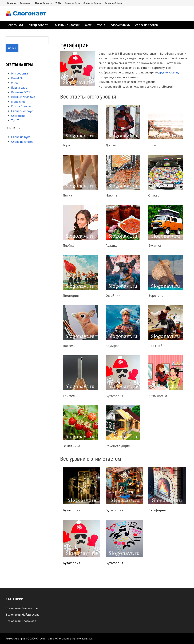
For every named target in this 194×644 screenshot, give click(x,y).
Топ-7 (101, 25)
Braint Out (18, 78)
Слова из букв (120, 25)
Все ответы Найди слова (23, 614)
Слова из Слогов (92, 3)
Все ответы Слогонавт (21, 621)
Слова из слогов (147, 25)
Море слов (18, 102)
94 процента (19, 73)
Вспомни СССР (21, 92)
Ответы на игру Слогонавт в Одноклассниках (64, 638)
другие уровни (168, 72)
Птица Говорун (44, 3)
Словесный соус (22, 111)
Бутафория (72, 510)
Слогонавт (26, 3)
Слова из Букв (72, 3)
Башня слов (19, 87)
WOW (58, 3)
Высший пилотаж (67, 25)
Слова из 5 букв (113, 3)
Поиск (12, 48)
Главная (12, 3)
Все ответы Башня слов (22, 608)
